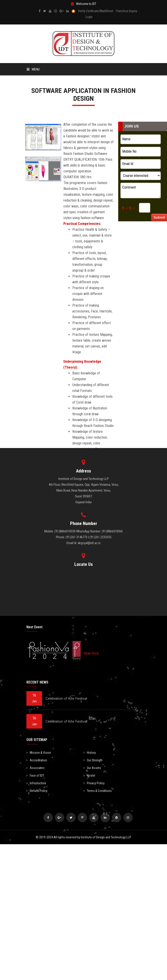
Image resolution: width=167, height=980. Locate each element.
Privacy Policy (94, 783)
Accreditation (37, 760)
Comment (141, 190)
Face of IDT (35, 776)
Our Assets (92, 768)
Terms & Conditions (98, 791)
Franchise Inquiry (127, 11)
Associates (35, 768)
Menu (33, 69)
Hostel (89, 776)
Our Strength (93, 760)
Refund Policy (37, 791)
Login (89, 17)
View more (91, 653)
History (90, 753)
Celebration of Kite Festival (66, 699)
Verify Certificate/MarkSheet (96, 11)
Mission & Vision (39, 753)
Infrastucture (36, 783)
